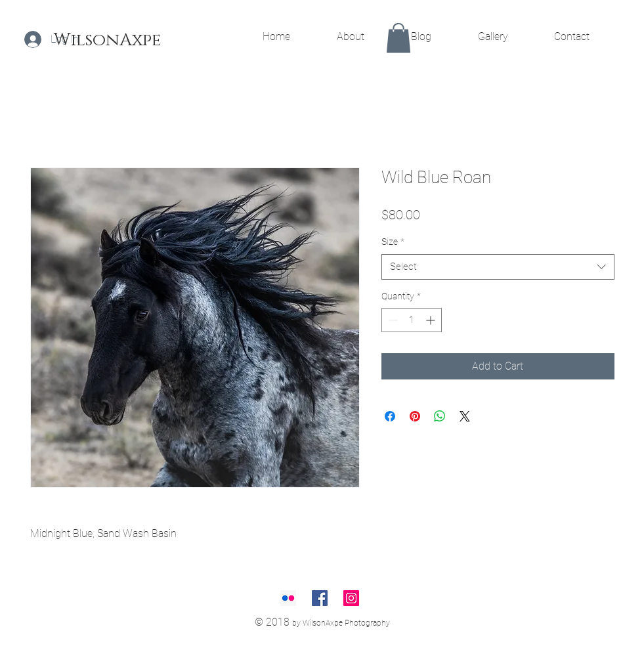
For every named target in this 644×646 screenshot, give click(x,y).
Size (393, 242)
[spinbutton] (412, 320)
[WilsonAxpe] (107, 41)
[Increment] (432, 320)
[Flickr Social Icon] (288, 598)
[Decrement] (392, 320)
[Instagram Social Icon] (351, 598)
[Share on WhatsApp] (440, 416)
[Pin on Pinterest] (415, 416)
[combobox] (498, 267)
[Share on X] (465, 416)
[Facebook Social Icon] (320, 598)
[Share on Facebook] (390, 416)
